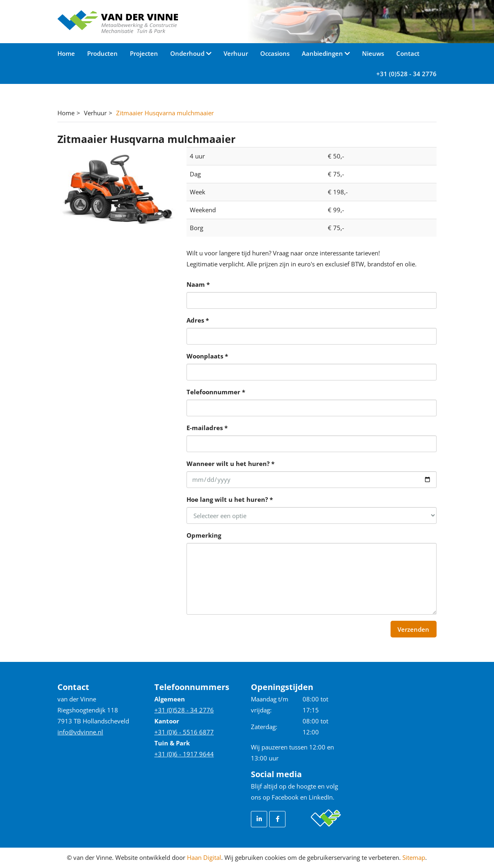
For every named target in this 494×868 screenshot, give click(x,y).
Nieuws (373, 53)
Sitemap (414, 857)
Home (66, 53)
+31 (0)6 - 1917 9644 (184, 754)
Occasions (275, 53)
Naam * (198, 284)
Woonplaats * (207, 356)
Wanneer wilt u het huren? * (231, 464)
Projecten (144, 53)
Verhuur (236, 53)
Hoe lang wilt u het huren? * (230, 499)
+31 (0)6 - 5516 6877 (184, 732)
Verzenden (413, 629)
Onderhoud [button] (188, 53)
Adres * (198, 320)
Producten (102, 53)
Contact (408, 53)
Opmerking (204, 535)
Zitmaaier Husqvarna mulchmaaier (165, 113)
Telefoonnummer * (216, 392)
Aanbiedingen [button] (323, 53)
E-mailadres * (207, 428)
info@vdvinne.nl (80, 732)
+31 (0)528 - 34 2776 (406, 74)
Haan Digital (204, 857)
